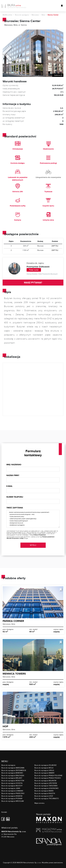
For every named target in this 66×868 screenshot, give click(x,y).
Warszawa (35, 15)
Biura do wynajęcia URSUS (44, 770)
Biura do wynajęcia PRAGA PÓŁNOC (48, 778)
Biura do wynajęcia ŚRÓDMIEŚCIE (14, 770)
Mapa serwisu (39, 803)
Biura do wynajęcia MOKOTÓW (13, 781)
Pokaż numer (34, 270)
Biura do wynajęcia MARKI (44, 791)
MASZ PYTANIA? (33, 283)
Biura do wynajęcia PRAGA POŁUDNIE (48, 775)
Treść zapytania (15, 508)
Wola (43, 15)
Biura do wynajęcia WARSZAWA (13, 768)
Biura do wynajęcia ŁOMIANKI (12, 791)
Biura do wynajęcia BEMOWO (12, 773)
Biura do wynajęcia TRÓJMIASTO (47, 798)
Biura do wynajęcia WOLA (44, 768)
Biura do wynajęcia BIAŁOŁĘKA (13, 775)
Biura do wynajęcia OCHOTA (12, 783)
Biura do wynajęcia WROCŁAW (13, 801)
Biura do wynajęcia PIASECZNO (13, 793)
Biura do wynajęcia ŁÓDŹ (44, 796)
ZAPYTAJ (55, 246)
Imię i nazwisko (14, 465)
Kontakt (4, 812)
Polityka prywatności (48, 537)
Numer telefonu (15, 497)
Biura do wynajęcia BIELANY (12, 778)
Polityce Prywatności (40, 535)
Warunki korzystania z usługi (15, 538)
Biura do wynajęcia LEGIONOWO (46, 788)
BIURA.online (7, 15)
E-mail (9, 486)
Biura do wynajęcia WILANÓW (45, 781)
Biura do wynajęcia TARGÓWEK (46, 786)
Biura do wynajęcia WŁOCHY (12, 786)
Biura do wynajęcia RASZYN (45, 793)
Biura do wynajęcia (22, 15)
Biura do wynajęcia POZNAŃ (12, 798)
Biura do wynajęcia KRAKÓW (12, 796)
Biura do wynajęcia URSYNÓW (46, 783)
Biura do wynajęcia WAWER (44, 773)
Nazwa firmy (13, 475)
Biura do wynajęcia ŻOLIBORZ (45, 765)
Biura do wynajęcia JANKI (11, 788)
